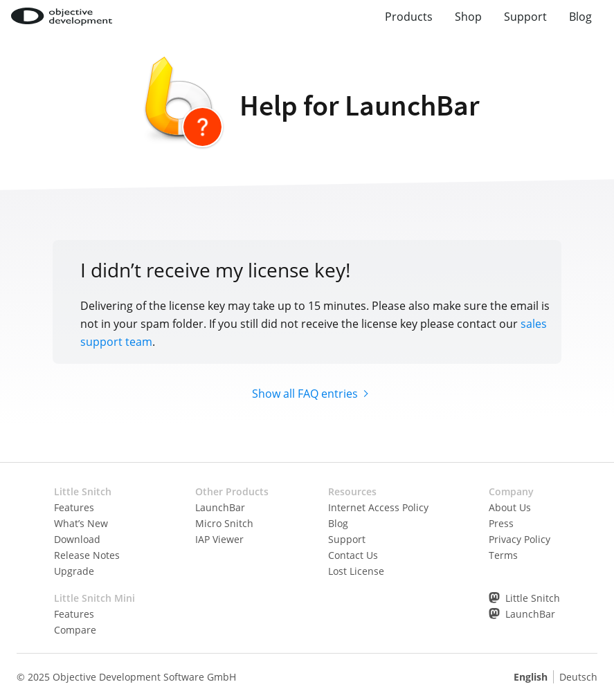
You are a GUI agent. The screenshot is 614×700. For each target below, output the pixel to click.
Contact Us (353, 555)
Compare (75, 630)
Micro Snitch (224, 523)
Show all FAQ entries (305, 394)
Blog (580, 17)
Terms (503, 555)
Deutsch (578, 677)
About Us (510, 507)
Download (77, 539)
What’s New (81, 523)
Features (74, 507)
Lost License (356, 571)
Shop (468, 17)
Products (409, 17)
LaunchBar (220, 507)
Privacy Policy (520, 539)
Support (525, 17)
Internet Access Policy (378, 507)
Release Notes (87, 555)
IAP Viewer (219, 539)
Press (501, 523)
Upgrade (74, 571)
